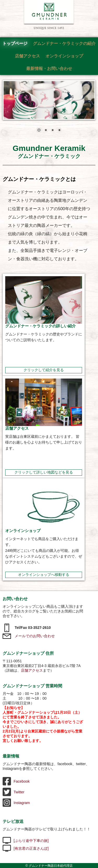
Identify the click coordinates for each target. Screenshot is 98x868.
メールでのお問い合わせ (29, 636)
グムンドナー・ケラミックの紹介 (64, 43)
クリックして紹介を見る (44, 370)
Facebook (16, 781)
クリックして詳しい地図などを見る (44, 472)
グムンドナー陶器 (49, 15)
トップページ (15, 43)
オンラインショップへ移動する (44, 575)
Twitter (13, 792)
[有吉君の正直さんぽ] (26, 848)
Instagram (16, 803)
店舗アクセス (27, 56)
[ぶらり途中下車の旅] (26, 841)
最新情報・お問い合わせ (49, 69)
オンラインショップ (64, 56)
